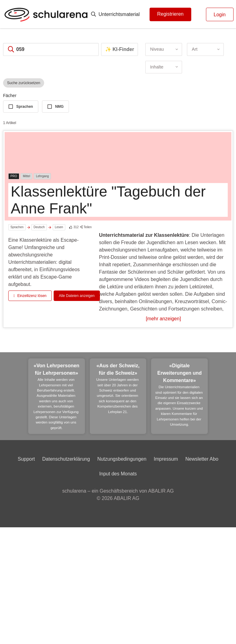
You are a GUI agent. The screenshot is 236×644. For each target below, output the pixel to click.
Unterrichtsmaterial (115, 14)
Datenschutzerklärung (66, 459)
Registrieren (170, 14)
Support (26, 459)
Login (220, 15)
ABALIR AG (127, 498)
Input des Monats (118, 474)
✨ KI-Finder (120, 49)
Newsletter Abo (202, 459)
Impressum (166, 459)
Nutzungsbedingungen (122, 459)
